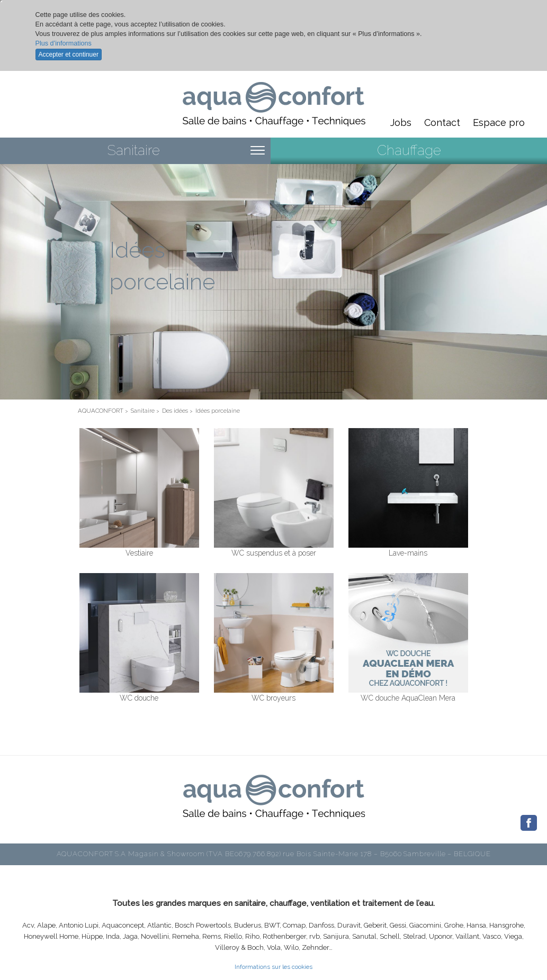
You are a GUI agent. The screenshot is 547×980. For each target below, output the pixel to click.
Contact (442, 122)
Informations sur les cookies (273, 967)
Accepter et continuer (69, 55)
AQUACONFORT (101, 411)
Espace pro (499, 122)
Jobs (401, 122)
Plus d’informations (64, 43)
